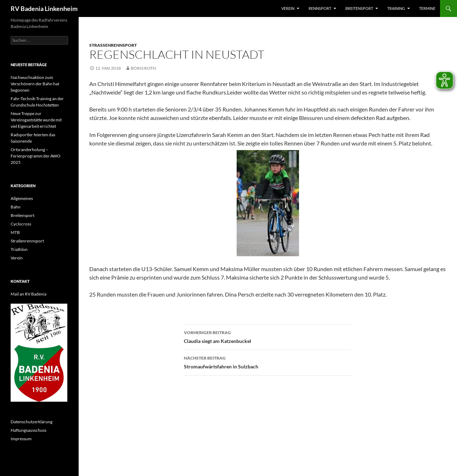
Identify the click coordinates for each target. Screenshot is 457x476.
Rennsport (320, 8)
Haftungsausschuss (29, 430)
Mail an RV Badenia (29, 294)
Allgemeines (22, 198)
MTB (15, 232)
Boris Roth (143, 68)
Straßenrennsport (113, 45)
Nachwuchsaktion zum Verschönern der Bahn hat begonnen (35, 84)
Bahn (16, 207)
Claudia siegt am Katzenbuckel (268, 336)
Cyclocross (21, 224)
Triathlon (19, 249)
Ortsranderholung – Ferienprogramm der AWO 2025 (36, 156)
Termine (427, 8)
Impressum (21, 439)
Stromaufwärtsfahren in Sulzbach (268, 362)
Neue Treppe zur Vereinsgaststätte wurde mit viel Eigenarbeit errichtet (36, 120)
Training (396, 8)
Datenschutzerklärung (32, 422)
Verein (288, 8)
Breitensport (359, 8)
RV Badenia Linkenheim (44, 8)
